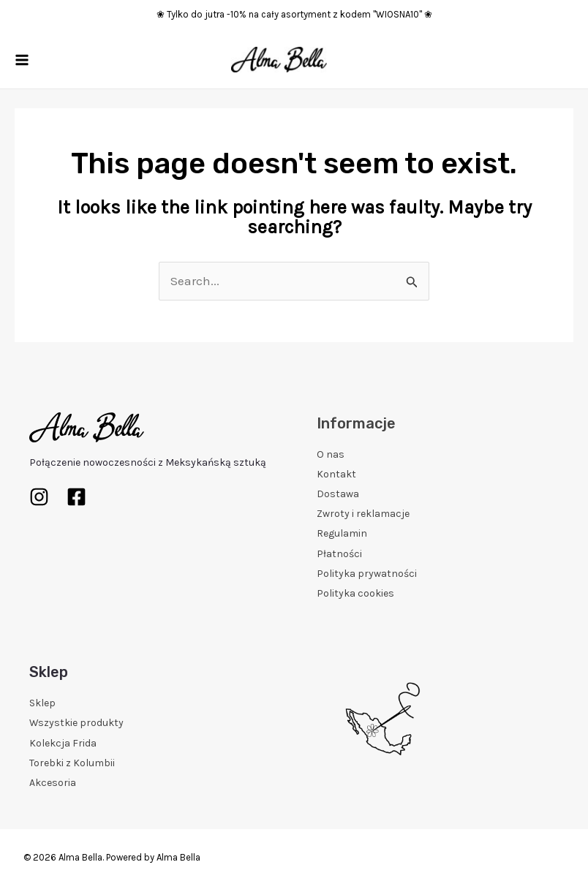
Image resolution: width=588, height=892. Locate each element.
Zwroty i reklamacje (363, 514)
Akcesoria (53, 783)
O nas (331, 454)
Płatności (339, 554)
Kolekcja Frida (63, 743)
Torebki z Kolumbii (72, 763)
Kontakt (336, 474)
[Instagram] (39, 497)
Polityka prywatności (367, 574)
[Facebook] (76, 497)
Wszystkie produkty (76, 723)
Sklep (42, 703)
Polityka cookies (355, 593)
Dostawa (338, 494)
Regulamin (342, 533)
